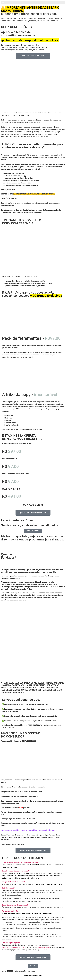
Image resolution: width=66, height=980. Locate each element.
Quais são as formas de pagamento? (15, 905)
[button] (33, 863)
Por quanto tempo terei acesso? (13, 882)
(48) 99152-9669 (44, 947)
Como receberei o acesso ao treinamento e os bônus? (21, 862)
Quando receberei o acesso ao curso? (15, 871)
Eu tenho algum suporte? (11, 943)
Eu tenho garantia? (9, 888)
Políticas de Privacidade (33, 975)
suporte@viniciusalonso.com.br (13, 947)
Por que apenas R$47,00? (11, 911)
